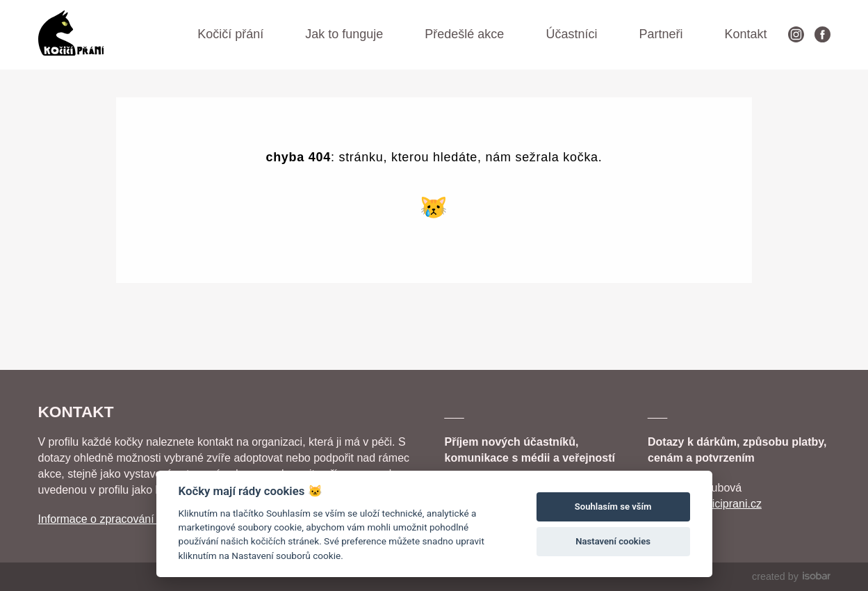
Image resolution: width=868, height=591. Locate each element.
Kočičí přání (230, 34)
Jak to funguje (344, 34)
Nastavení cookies (613, 541)
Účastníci (571, 34)
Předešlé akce (464, 34)
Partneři (661, 34)
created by (791, 576)
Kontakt (745, 34)
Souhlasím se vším (613, 507)
